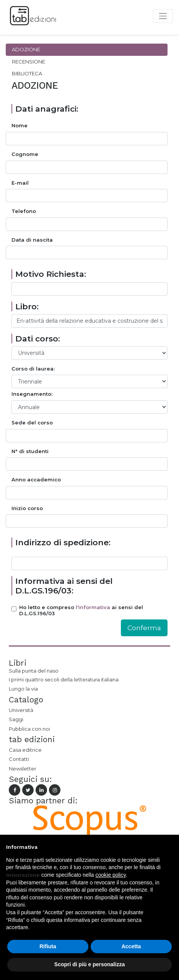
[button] (169, 847)
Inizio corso (27, 508)
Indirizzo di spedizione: (63, 542)
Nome (20, 126)
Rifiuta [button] (48, 946)
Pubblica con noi (29, 729)
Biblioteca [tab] (27, 73)
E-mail (20, 183)
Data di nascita (32, 240)
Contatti (19, 759)
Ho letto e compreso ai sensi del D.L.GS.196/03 (81, 610)
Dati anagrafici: (47, 109)
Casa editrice (25, 750)
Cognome (25, 154)
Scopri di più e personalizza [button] (89, 964)
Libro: (27, 306)
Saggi (16, 719)
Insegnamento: (32, 394)
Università (21, 710)
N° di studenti (30, 451)
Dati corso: (38, 339)
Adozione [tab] (26, 49)
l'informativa (93, 607)
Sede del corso (32, 423)
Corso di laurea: (33, 369)
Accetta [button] (131, 946)
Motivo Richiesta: (51, 274)
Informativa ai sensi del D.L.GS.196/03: (64, 586)
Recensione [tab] (28, 62)
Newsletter (23, 769)
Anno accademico (36, 480)
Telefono (24, 211)
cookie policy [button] (111, 875)
